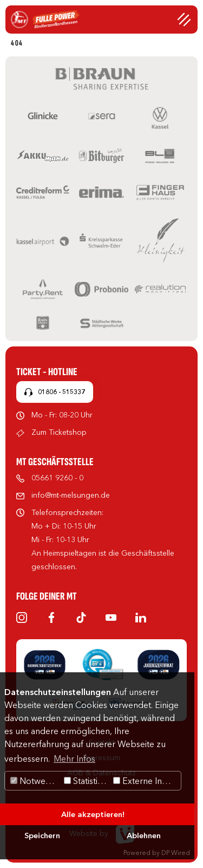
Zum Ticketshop (59, 432)
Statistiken (87, 781)
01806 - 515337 (61, 392)
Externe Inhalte (147, 781)
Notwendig (36, 781)
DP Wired (176, 853)
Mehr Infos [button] (74, 758)
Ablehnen (144, 835)
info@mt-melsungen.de (71, 495)
